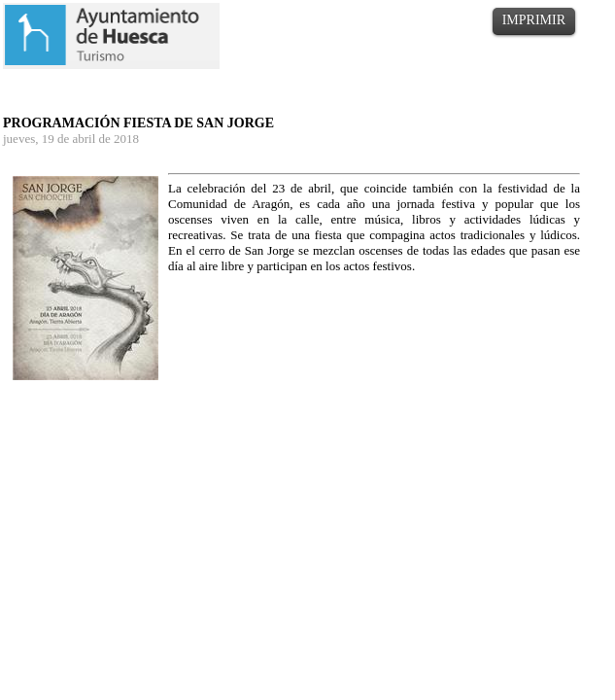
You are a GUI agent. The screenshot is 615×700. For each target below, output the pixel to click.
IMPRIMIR (534, 20)
